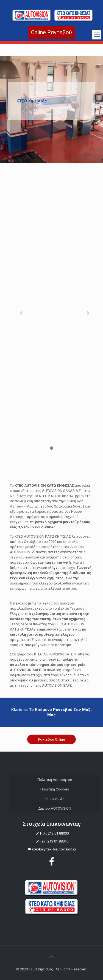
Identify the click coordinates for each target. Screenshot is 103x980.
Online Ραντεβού (51, 32)
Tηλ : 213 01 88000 (54, 833)
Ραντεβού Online (51, 739)
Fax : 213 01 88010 (54, 841)
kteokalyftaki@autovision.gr (54, 849)
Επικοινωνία (55, 799)
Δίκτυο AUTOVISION (55, 808)
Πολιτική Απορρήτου (55, 780)
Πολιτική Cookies (55, 789)
